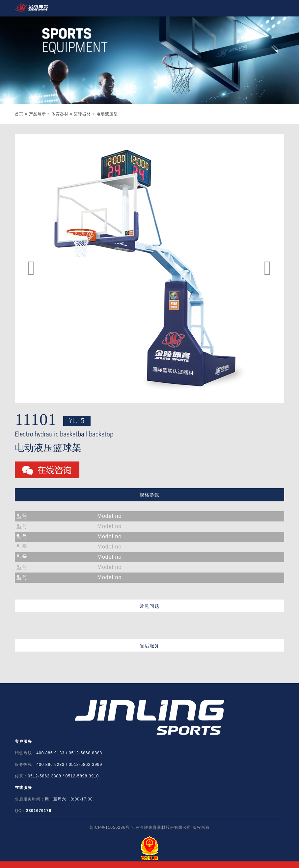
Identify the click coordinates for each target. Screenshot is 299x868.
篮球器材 (82, 114)
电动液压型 (107, 114)
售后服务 (149, 646)
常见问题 (149, 606)
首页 (19, 114)
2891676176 (39, 811)
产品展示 (38, 114)
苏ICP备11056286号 (109, 827)
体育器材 (60, 114)
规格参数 (149, 495)
